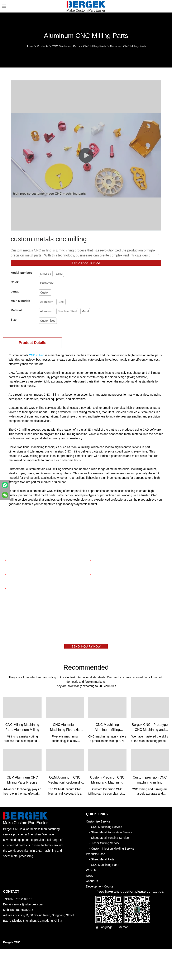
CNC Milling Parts (95, 46)
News (90, 879)
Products (43, 46)
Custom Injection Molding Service (113, 852)
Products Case (96, 857)
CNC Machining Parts (66, 46)
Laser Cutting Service (106, 846)
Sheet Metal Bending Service (110, 841)
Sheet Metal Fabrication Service (112, 835)
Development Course (100, 890)
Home (30, 46)
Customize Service (98, 825)
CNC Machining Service (107, 830)
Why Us (91, 873)
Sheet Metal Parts (103, 862)
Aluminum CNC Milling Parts (128, 46)
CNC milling (37, 357)
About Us (92, 884)
